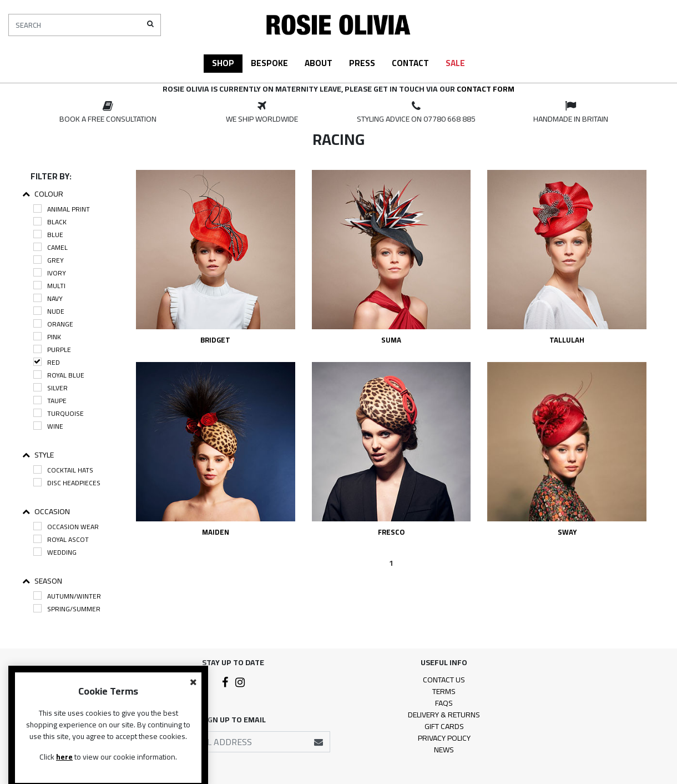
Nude (49, 311)
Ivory (50, 273)
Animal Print (62, 209)
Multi (49, 286)
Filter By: (51, 176)
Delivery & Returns (444, 715)
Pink (47, 337)
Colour (43, 194)
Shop (223, 63)
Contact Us (444, 680)
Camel (50, 247)
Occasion (46, 512)
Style (38, 455)
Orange (53, 324)
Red (47, 362)
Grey (49, 260)
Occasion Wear (66, 527)
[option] (108, 113)
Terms (444, 691)
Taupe (50, 401)
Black (50, 222)
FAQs (444, 703)
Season (42, 581)
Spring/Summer (67, 609)
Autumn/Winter (67, 596)
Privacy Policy (444, 738)
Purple (52, 350)
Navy (48, 298)
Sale (455, 63)
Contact (410, 63)
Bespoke (269, 63)
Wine (48, 426)
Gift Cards (444, 726)
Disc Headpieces (67, 483)
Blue (48, 235)
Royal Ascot (61, 539)
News (444, 750)
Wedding (55, 552)
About (319, 63)
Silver (50, 388)
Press (362, 63)
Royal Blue (59, 375)
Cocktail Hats (63, 470)
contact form (486, 89)
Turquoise (59, 413)
